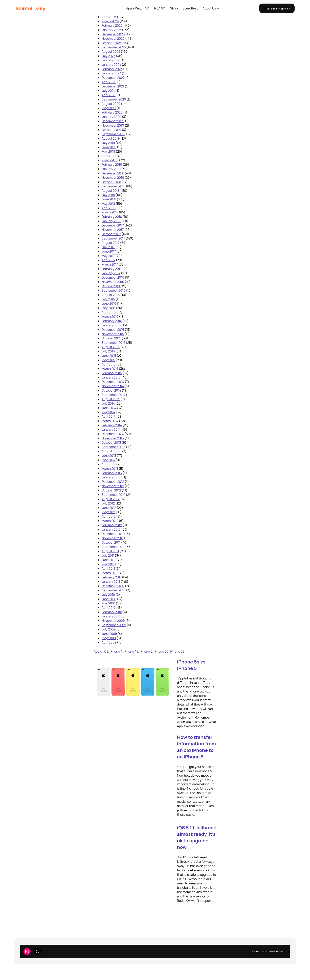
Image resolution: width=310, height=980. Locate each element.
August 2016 (111, 295)
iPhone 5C (161, 651)
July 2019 (108, 143)
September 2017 (113, 238)
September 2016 (113, 290)
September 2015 (113, 343)
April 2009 (109, 642)
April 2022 (109, 82)
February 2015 (112, 373)
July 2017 (108, 247)
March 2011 (110, 573)
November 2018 (113, 178)
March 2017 (110, 264)
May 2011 (108, 564)
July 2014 (108, 403)
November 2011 (112, 538)
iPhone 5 (146, 651)
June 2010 (109, 599)
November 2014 (113, 386)
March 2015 (110, 369)
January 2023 (111, 73)
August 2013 (111, 451)
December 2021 (113, 86)
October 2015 (111, 338)
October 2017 (111, 234)
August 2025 (111, 52)
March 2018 (110, 212)
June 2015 (109, 356)
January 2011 (111, 582)
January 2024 (111, 65)
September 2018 (113, 186)
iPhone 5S (177, 651)
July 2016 (108, 299)
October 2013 (111, 443)
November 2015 (113, 334)
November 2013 (113, 438)
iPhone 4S (131, 651)
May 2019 (108, 151)
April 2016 (109, 312)
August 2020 (111, 104)
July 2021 (108, 91)
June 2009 (109, 634)
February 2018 (112, 217)
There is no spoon (277, 8)
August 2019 (111, 138)
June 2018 (109, 199)
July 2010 (108, 595)
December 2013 (113, 434)
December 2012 (113, 482)
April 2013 (109, 464)
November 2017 (113, 230)
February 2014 (112, 425)
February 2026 (112, 25)
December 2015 (113, 330)
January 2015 (111, 377)
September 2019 (113, 134)
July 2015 (108, 351)
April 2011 (108, 568)
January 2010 (111, 616)
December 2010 (113, 586)
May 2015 (108, 360)
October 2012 (111, 490)
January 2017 (111, 273)
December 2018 (113, 173)
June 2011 (109, 560)
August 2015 (111, 347)
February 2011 (111, 577)
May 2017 (108, 256)
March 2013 (110, 469)
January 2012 (111, 529)
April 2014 (109, 416)
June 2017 (109, 251)
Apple (98, 651)
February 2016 (112, 321)
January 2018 (111, 221)
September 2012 (113, 495)
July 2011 (108, 555)
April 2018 (109, 208)
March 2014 (110, 421)
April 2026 (109, 17)
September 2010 (113, 590)
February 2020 (112, 112)
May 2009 (109, 638)
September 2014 (113, 395)
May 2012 (108, 512)
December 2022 (113, 78)
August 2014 (111, 399)
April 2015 (109, 364)
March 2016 (110, 317)
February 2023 (112, 69)
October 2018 (111, 182)
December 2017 (113, 225)
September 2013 (113, 447)
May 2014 (108, 412)
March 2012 (110, 521)
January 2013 (111, 477)
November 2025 (113, 39)
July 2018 (108, 195)
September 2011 (113, 547)
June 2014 (109, 408)
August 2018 (111, 191)
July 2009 (109, 629)
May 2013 (108, 460)
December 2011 (113, 534)
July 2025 (109, 56)
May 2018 (108, 204)
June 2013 (109, 456)
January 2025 (111, 60)
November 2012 (113, 486)
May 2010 (108, 603)
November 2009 (113, 621)
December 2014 (113, 382)
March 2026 (110, 21)
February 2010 (112, 612)
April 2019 (109, 156)
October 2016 (111, 286)
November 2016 (113, 282)
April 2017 (108, 260)
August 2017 (111, 243)
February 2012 (112, 525)
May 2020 (109, 108)
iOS (106, 651)
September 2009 (114, 625)
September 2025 (114, 47)
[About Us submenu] (218, 8)
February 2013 (112, 473)
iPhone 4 (116, 651)
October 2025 (112, 43)
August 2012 (111, 499)
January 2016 (111, 325)
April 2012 (109, 516)
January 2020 (111, 117)
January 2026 (111, 30)
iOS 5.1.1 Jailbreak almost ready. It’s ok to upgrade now (196, 837)
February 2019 (112, 164)
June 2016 (109, 303)
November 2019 (113, 125)
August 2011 (110, 551)
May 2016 (108, 308)
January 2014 (111, 429)
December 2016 (113, 277)
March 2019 (110, 160)
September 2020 (114, 99)
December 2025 (113, 34)
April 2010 (109, 608)
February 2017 (112, 269)
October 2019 (111, 130)
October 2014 (111, 390)
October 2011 (111, 542)
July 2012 (108, 503)
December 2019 (113, 121)
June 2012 (109, 508)
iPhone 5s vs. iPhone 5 (192, 665)
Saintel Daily (30, 8)
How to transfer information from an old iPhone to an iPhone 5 (196, 747)
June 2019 (109, 147)
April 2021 (109, 95)
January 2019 (111, 169)
